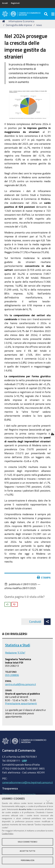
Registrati (15, 3)
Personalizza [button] (28, 860)
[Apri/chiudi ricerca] (46, 14)
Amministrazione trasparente (19, 794)
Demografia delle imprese (19, 25)
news (39, 25)
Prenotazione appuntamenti (21, 703)
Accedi (5, 3)
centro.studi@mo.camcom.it (21, 684)
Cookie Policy (8, 834)
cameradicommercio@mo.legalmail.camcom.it (27, 782)
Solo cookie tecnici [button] (27, 842)
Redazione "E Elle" (15, 653)
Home (4, 21)
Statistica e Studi (18, 645)
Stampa (44, 577)
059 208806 (12, 675)
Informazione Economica (21, 21)
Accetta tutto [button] (27, 851)
